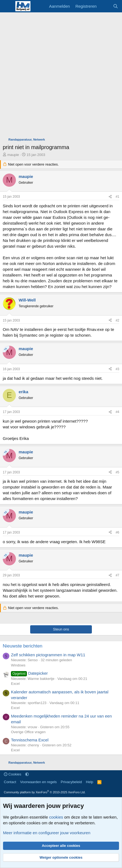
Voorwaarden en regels (38, 782)
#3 (117, 369)
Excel (15, 684)
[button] (27, 774)
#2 (117, 320)
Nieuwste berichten (23, 646)
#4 (117, 412)
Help (90, 782)
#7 (117, 575)
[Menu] (8, 6)
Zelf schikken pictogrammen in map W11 (48, 655)
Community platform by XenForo (45, 792)
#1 (117, 197)
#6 (117, 532)
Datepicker (29, 673)
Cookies (13, 774)
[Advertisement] (61, 76)
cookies (56, 817)
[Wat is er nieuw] (105, 6)
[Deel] (110, 197)
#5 (117, 472)
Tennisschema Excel (30, 740)
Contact (10, 782)
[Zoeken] (116, 6)
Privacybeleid (71, 782)
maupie (13, 155)
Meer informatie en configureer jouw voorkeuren (47, 833)
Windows (18, 665)
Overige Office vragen (28, 732)
